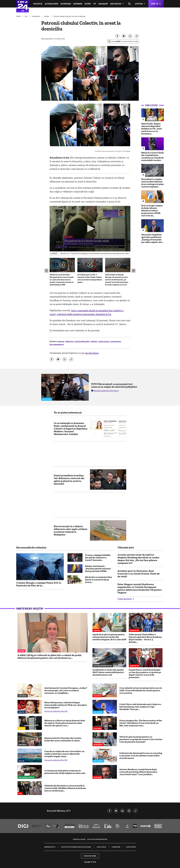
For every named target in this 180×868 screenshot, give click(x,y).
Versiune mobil (90, 856)
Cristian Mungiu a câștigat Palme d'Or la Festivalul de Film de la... (39, 584)
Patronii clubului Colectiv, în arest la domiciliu (69, 16)
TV (95, 4)
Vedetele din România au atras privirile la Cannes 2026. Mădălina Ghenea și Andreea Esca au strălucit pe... (65, 788)
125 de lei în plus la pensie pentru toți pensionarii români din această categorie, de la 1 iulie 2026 (109, 637)
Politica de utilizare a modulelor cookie (76, 847)
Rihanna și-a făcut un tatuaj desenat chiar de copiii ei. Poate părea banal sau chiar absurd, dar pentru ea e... (65, 723)
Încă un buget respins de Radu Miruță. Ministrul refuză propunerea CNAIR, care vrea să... (152, 211)
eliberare (70, 341)
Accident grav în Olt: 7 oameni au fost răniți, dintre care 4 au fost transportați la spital (90, 278)
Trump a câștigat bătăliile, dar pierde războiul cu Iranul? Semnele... (98, 558)
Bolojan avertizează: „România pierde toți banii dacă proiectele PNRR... (98, 569)
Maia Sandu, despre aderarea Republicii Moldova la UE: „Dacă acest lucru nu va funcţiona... (151, 129)
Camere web (116, 847)
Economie (66, 4)
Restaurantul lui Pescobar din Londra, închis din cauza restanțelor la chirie (63, 739)
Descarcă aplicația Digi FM (56, 711)
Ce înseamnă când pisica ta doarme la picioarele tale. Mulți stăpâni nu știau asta (65, 772)
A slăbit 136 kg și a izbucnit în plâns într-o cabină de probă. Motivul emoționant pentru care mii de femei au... (50, 656)
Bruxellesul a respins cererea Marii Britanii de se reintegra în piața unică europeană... (152, 183)
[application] (90, 229)
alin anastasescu (57, 344)
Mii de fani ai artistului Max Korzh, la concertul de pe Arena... (98, 580)
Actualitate (51, 4)
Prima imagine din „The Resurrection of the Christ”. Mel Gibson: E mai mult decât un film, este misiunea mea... (141, 723)
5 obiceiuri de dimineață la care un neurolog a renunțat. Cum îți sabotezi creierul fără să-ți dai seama (141, 756)
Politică (38, 4)
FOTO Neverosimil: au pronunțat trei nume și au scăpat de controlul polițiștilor (114, 385)
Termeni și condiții (79, 839)
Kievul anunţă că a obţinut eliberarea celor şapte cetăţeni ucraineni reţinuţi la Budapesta (70, 530)
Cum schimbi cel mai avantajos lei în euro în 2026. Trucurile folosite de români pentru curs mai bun (141, 690)
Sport (88, 4)
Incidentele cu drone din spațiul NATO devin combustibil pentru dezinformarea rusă (108, 672)
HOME (19, 16)
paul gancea (116, 341)
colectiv (94, 341)
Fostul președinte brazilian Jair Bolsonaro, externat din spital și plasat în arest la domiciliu (69, 480)
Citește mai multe (125, 599)
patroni (61, 341)
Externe (78, 4)
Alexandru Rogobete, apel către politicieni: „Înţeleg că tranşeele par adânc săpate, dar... (152, 238)
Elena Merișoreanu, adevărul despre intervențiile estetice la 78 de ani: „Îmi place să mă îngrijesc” (66, 705)
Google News (92, 353)
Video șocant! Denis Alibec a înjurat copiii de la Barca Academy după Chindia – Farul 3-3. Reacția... (145, 638)
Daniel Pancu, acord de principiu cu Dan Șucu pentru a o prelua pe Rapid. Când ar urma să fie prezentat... (145, 674)
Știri (26, 16)
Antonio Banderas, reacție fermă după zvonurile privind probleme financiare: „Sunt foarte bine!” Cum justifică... (138, 772)
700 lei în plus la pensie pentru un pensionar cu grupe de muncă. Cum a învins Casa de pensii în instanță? (141, 739)
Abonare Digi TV (50, 847)
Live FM (139, 4)
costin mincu (104, 341)
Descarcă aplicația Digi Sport (106, 391)
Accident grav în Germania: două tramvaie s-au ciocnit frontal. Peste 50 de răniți (139, 574)
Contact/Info (131, 847)
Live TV (154, 4)
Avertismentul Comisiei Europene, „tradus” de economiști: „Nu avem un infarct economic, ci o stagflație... (66, 690)
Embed (54, 253)
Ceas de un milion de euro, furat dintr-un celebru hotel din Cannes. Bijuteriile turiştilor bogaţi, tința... (64, 754)
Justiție (47, 16)
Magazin (103, 4)
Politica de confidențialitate (97, 839)
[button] (90, 228)
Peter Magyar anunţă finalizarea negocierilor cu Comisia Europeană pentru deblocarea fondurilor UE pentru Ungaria (140, 588)
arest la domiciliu (82, 341)
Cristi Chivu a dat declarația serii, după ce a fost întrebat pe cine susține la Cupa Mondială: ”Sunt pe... (140, 707)
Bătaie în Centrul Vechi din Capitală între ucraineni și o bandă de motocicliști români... (152, 156)
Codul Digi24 (101, 847)
